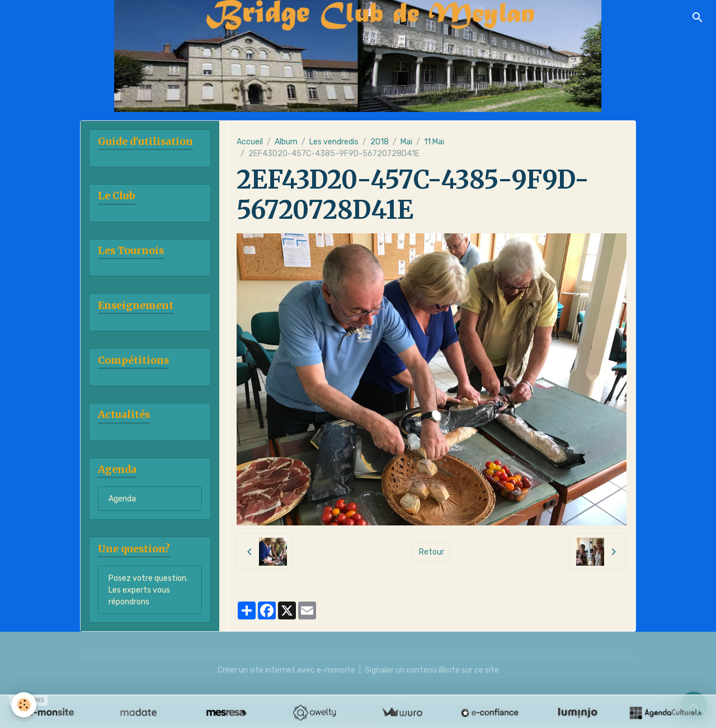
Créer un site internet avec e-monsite (286, 670)
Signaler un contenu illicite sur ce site (432, 670)
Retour (432, 552)
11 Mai (434, 142)
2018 (380, 142)
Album (286, 142)
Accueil (250, 142)
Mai (406, 142)
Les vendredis (334, 142)
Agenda (122, 499)
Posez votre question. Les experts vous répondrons (148, 590)
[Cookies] (24, 705)
